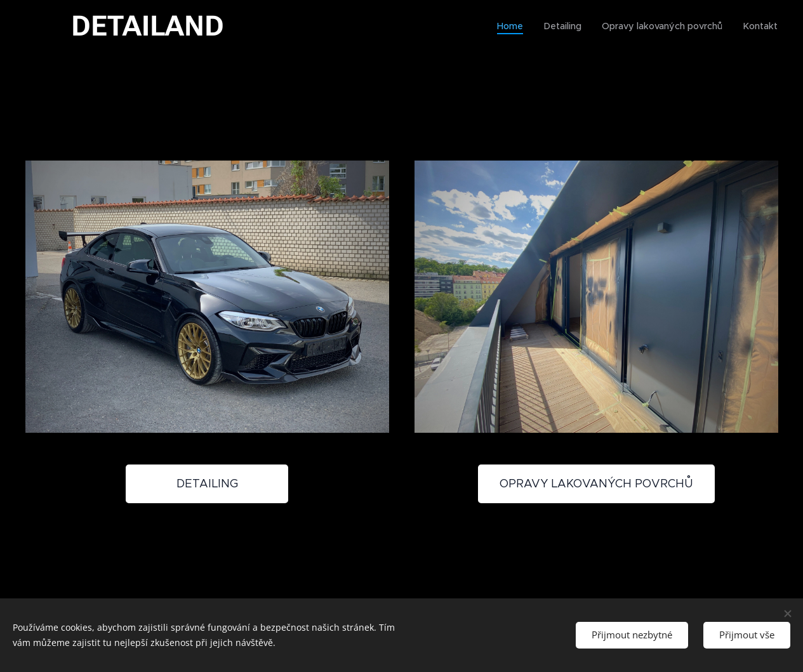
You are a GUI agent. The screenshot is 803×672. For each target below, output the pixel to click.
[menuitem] (517, 26)
